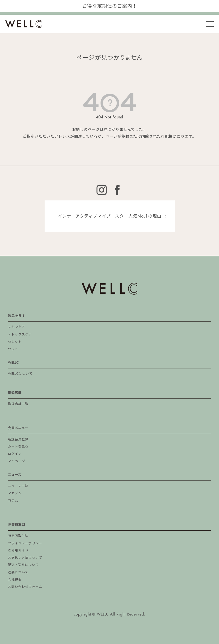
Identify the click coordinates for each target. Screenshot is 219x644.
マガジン (15, 493)
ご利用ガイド (18, 550)
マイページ (16, 461)
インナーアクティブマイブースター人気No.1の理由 (110, 216)
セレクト (15, 342)
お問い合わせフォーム (25, 587)
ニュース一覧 (18, 486)
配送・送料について (23, 565)
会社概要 (15, 580)
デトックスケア (20, 334)
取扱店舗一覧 (18, 404)
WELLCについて (20, 374)
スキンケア (16, 327)
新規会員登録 (18, 439)
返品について (18, 572)
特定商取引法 (18, 536)
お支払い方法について (25, 558)
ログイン (15, 454)
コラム (13, 501)
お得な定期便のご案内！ (110, 6)
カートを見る (18, 446)
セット (13, 349)
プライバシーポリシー (25, 543)
